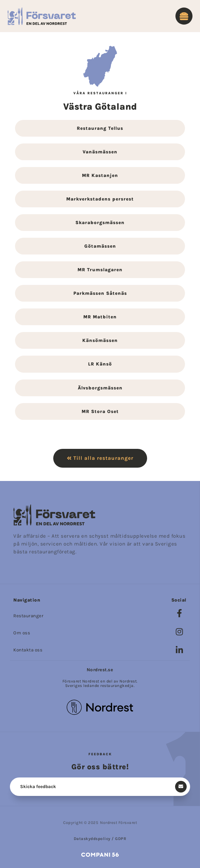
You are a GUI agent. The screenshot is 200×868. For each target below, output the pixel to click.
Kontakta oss (28, 650)
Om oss (22, 633)
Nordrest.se (100, 670)
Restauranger (28, 616)
